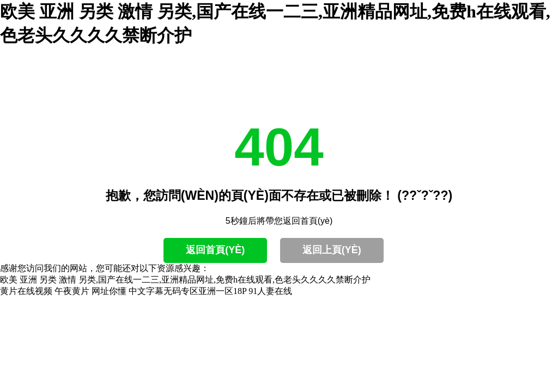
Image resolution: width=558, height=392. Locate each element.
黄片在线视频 (26, 291)
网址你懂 (109, 291)
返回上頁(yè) (332, 250)
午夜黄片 (72, 291)
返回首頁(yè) (215, 250)
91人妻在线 (270, 291)
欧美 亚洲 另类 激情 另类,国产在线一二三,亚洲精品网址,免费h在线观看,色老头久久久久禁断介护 (185, 280)
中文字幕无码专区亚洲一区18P (187, 291)
